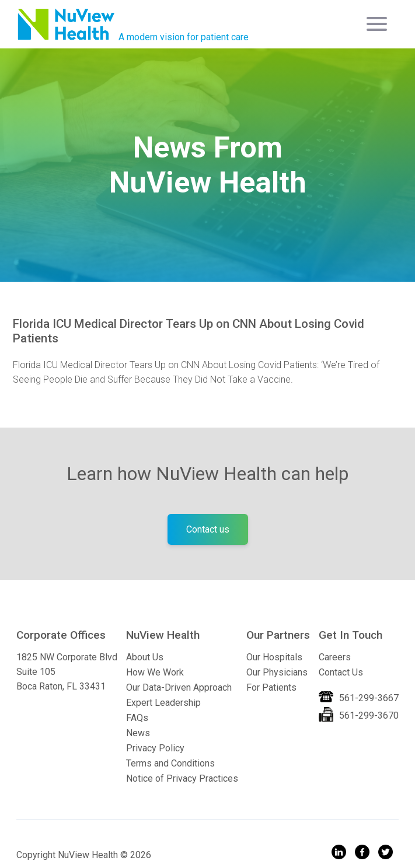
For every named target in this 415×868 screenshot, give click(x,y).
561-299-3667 (369, 698)
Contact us (208, 529)
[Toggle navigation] (378, 24)
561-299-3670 (369, 715)
